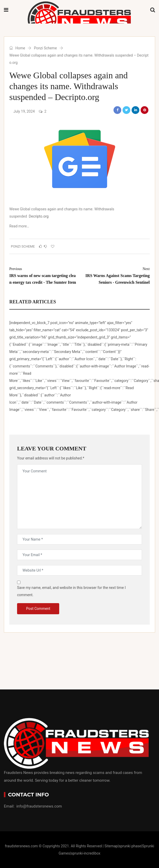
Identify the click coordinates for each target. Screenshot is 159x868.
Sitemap (111, 846)
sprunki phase (130, 846)
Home (17, 48)
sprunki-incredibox (86, 853)
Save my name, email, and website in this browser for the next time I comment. (71, 591)
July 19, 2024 (24, 111)
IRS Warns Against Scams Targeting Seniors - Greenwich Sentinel (116, 275)
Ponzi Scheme (45, 48)
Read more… (19, 226)
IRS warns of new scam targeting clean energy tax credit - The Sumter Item (43, 275)
